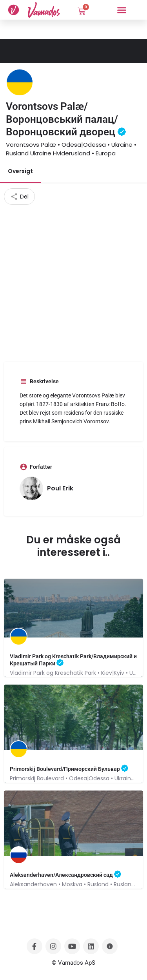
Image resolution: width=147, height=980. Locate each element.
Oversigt (20, 171)
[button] (122, 10)
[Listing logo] (20, 82)
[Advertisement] (73, 282)
